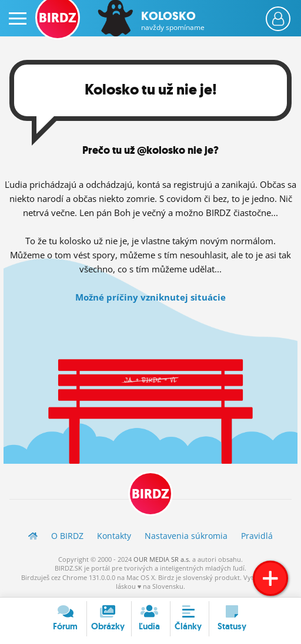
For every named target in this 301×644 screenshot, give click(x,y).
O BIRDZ (67, 536)
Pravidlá (257, 536)
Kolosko (173, 21)
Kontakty (114, 536)
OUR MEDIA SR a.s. (162, 559)
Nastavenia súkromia (186, 536)
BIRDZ (150, 494)
